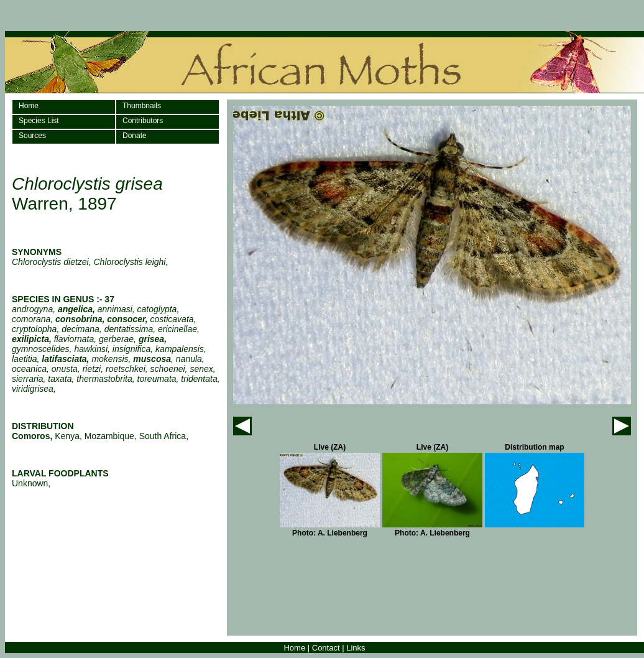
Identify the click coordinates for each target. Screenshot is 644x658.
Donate (135, 136)
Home (29, 106)
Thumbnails (142, 106)
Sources (32, 136)
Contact (326, 648)
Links (356, 648)
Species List (39, 121)
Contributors (143, 121)
